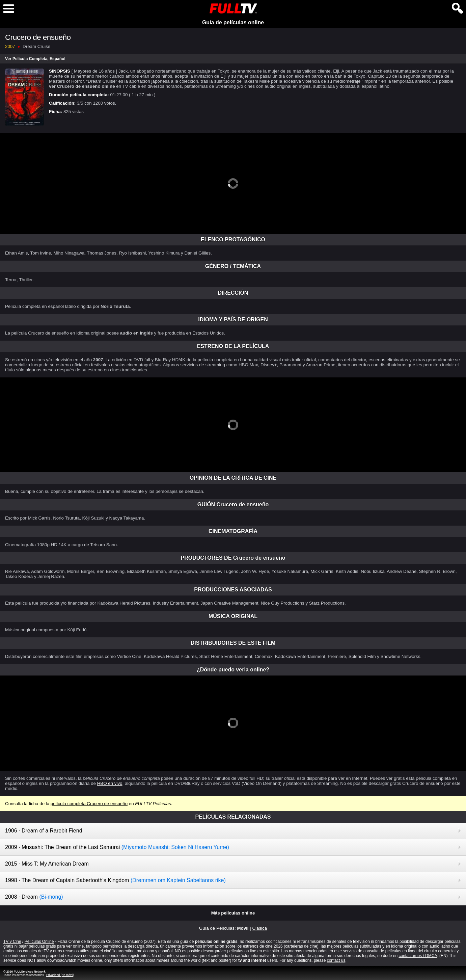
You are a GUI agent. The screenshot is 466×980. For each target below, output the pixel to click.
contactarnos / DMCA (418, 956)
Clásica (259, 928)
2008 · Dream (34, 897)
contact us (336, 960)
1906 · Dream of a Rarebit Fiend (44, 831)
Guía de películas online (233, 22)
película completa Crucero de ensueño (89, 804)
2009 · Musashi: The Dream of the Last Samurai (117, 847)
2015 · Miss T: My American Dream (47, 864)
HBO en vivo (110, 783)
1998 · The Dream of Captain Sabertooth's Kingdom (115, 880)
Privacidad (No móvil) (60, 975)
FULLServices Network (29, 972)
